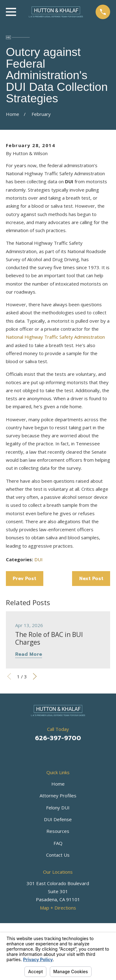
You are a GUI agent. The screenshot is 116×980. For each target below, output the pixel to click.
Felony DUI (58, 808)
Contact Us (58, 855)
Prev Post (24, 579)
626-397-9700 (58, 738)
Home (58, 784)
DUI (39, 559)
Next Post (91, 579)
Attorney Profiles (58, 795)
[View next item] (35, 676)
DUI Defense (58, 819)
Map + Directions (58, 908)
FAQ (58, 843)
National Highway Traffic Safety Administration (55, 337)
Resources (58, 831)
